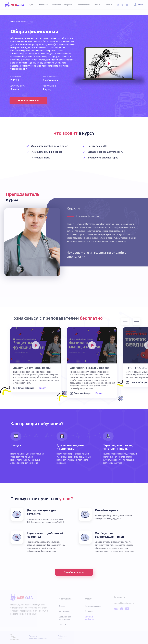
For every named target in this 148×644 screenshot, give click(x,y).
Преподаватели (84, 5)
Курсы (32, 5)
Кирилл (43, 388)
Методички (43, 5)
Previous (125, 321)
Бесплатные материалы (62, 5)
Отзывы (98, 5)
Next (137, 321)
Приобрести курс (28, 101)
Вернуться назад (18, 21)
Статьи (109, 5)
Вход (140, 5)
